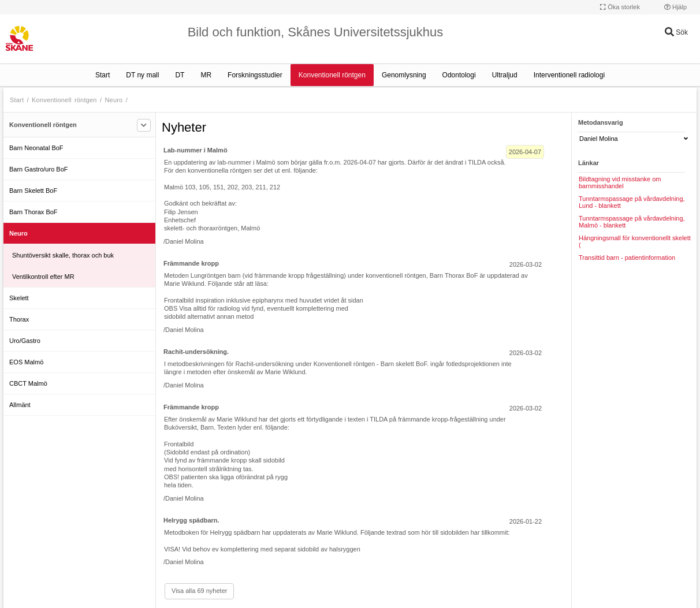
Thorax (19, 319)
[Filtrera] (144, 125)
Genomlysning (404, 75)
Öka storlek (620, 7)
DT (180, 75)
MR (206, 75)
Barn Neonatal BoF (36, 148)
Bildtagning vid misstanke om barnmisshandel (620, 182)
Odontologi (459, 75)
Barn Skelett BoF (33, 191)
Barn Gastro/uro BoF (39, 169)
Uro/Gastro (25, 341)
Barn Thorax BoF (33, 212)
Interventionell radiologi (569, 75)
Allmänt (20, 405)
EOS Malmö (26, 362)
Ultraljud (505, 75)
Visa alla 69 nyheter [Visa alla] (199, 591)
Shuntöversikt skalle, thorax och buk (63, 255)
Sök (676, 32)
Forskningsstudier (255, 75)
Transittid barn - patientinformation (627, 258)
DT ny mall (142, 75)
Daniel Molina (634, 139)
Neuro (113, 100)
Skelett (19, 298)
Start (103, 75)
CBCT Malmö (28, 383)
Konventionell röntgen (332, 75)
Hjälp (675, 7)
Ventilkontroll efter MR (43, 277)
